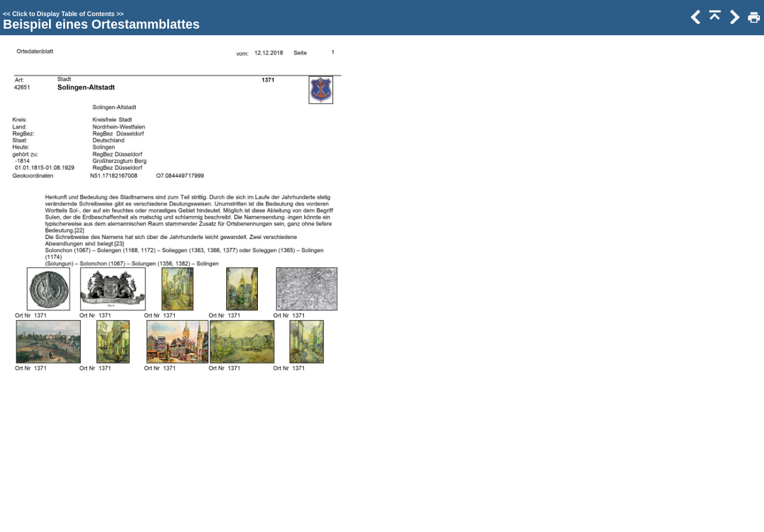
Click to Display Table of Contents (63, 14)
